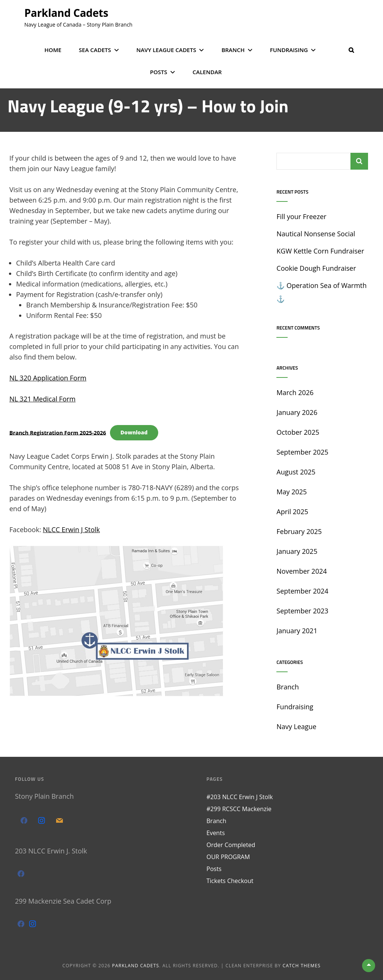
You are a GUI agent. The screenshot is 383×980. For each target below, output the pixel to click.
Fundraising (289, 50)
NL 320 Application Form (48, 378)
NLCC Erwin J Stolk (72, 530)
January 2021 (297, 631)
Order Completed (231, 845)
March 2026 (295, 392)
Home (53, 50)
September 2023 (302, 611)
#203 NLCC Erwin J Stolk (240, 797)
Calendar (207, 72)
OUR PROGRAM (228, 857)
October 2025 (298, 432)
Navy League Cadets (166, 50)
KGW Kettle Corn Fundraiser (320, 251)
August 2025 (296, 472)
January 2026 (297, 412)
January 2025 (297, 551)
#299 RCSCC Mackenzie (239, 809)
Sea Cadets (95, 50)
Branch (233, 50)
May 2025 (292, 492)
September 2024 (302, 591)
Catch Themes (302, 966)
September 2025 (302, 452)
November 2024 (301, 571)
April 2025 (292, 512)
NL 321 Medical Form (42, 399)
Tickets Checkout (230, 881)
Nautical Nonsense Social (316, 234)
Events (216, 833)
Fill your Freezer (301, 216)
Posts (159, 72)
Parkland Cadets (66, 13)
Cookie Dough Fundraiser (316, 268)
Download (134, 432)
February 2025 (299, 531)
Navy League (296, 726)
